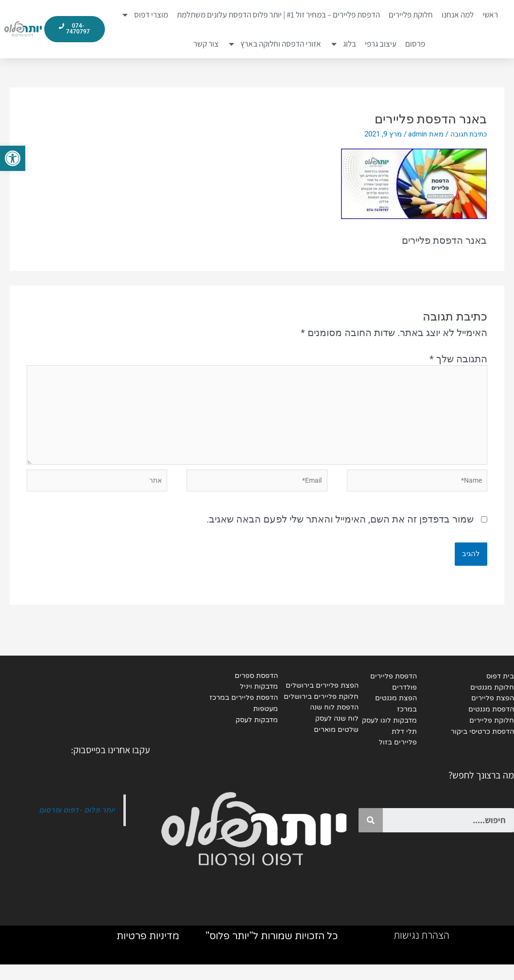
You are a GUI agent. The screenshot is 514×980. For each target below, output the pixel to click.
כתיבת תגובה (467, 134)
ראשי (490, 15)
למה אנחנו (458, 15)
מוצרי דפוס (145, 15)
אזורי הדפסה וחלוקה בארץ (274, 44)
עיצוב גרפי (381, 44)
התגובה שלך (458, 359)
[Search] (371, 833)
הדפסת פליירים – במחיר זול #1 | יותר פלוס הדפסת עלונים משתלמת (278, 15)
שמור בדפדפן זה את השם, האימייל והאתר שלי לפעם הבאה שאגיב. (340, 530)
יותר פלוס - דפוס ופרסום (74, 823)
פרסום (415, 44)
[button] (13, 158)
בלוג (343, 44)
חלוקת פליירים (411, 15)
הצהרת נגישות (421, 950)
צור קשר (206, 44)
